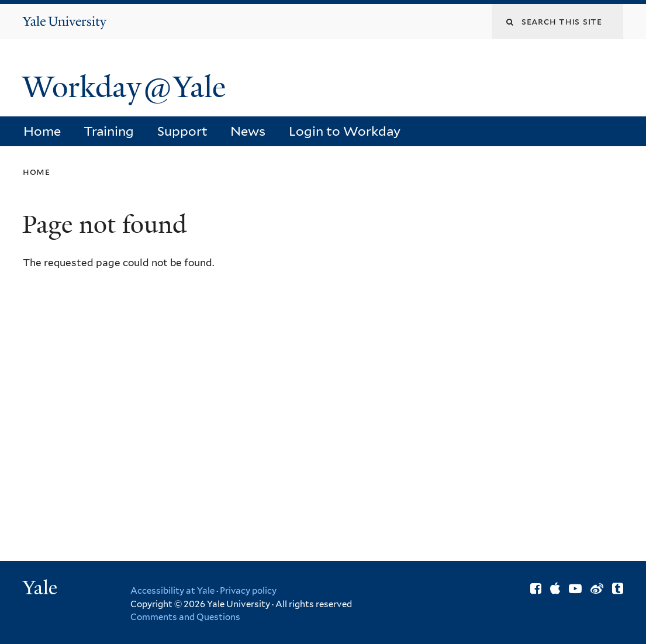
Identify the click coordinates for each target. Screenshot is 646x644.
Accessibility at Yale (172, 591)
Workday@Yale (124, 87)
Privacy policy (248, 591)
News (248, 131)
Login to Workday (345, 131)
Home (42, 131)
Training (109, 131)
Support (182, 131)
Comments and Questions (185, 617)
